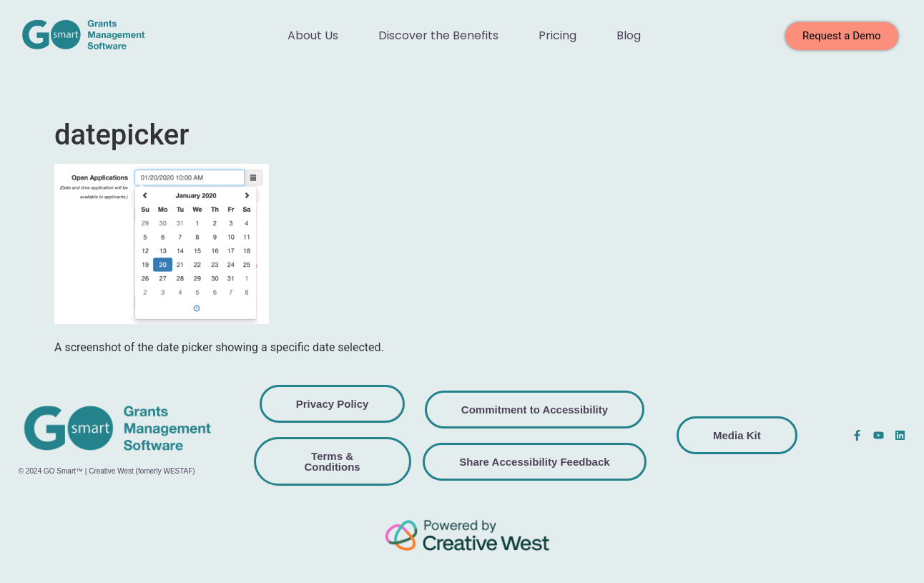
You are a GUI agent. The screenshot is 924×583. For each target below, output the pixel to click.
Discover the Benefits (438, 35)
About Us (313, 35)
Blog (629, 35)
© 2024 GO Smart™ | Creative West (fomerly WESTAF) (107, 471)
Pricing (557, 35)
